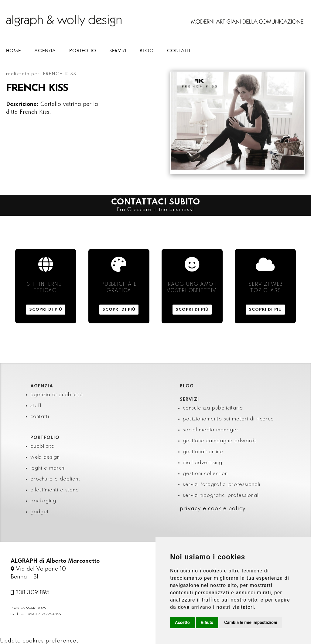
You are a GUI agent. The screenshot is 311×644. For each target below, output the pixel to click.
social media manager (211, 430)
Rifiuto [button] (207, 622)
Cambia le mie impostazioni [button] (251, 622)
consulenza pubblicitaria (213, 408)
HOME (14, 50)
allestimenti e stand (55, 490)
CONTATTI (179, 50)
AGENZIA (45, 50)
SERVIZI (118, 50)
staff (36, 406)
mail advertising (203, 463)
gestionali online (203, 452)
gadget (40, 512)
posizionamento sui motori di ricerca (228, 419)
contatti (40, 417)
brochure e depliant (55, 479)
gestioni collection (205, 474)
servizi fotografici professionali (222, 485)
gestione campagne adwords (220, 441)
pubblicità (43, 447)
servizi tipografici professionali (221, 496)
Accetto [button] (182, 622)
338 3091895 (30, 593)
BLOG (147, 50)
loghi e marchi (48, 468)
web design (45, 457)
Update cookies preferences (39, 641)
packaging (43, 501)
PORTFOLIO (83, 50)
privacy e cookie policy (213, 509)
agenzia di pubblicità (57, 395)
